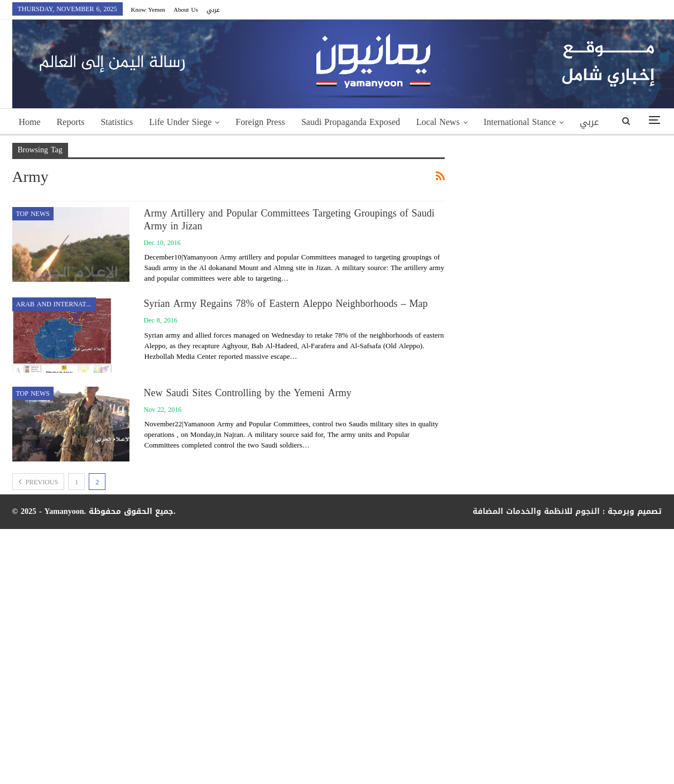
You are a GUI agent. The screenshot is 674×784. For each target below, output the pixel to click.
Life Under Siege (180, 122)
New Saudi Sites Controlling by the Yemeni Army (248, 393)
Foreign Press (260, 122)
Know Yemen (148, 10)
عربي (213, 10)
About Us (186, 10)
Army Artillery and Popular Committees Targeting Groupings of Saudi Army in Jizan (289, 220)
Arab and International (56, 304)
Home (30, 122)
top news (33, 214)
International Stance (520, 122)
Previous (38, 482)
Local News (438, 122)
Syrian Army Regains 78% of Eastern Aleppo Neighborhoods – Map (286, 304)
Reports (71, 122)
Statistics (117, 122)
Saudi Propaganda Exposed (351, 122)
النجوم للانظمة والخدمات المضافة (536, 511)
